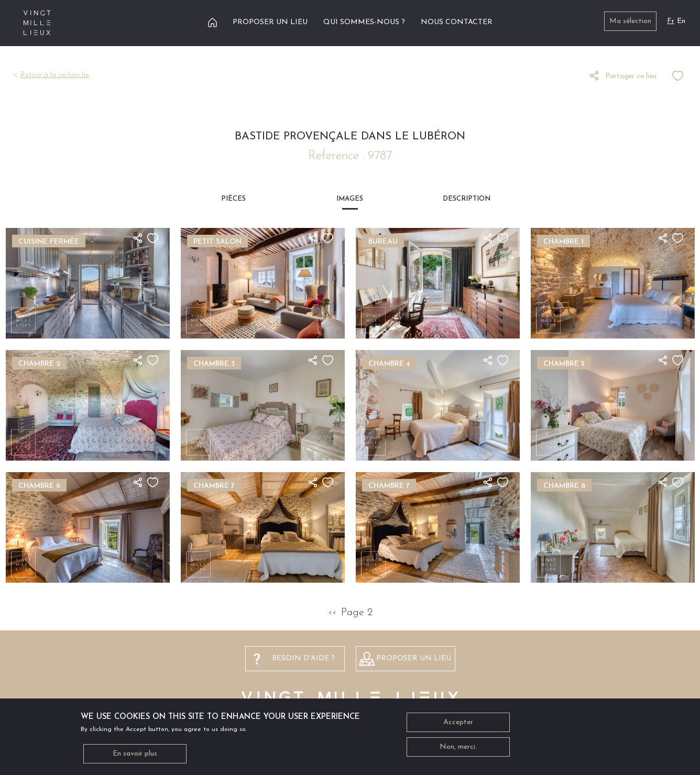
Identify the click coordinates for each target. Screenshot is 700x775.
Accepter (458, 725)
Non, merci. (458, 750)
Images (350, 199)
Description (467, 199)
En (681, 21)
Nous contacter (457, 22)
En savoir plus (135, 756)
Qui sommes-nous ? (364, 22)
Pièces (233, 199)
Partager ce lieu (631, 76)
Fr (671, 21)
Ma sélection (630, 21)
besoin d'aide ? (303, 658)
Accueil (212, 22)
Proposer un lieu (270, 22)
